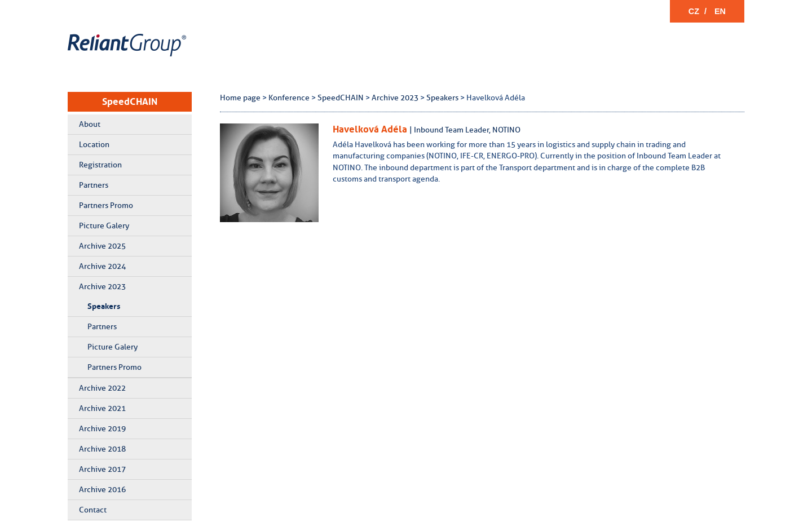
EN (720, 11)
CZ (694, 11)
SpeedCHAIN (130, 101)
